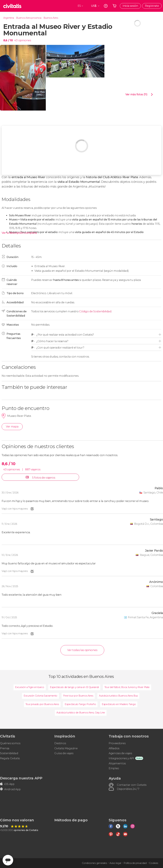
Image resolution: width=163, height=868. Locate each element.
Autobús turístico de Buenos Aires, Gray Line (81, 713)
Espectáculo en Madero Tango (119, 704)
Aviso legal (115, 863)
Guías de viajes (64, 753)
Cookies (154, 863)
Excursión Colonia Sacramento (40, 696)
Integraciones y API (121, 758)
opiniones (25, 40)
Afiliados (114, 748)
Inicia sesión (130, 6)
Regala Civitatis (10, 758)
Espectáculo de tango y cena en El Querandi (74, 687)
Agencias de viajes (120, 753)
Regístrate (152, 6)
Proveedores (117, 743)
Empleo (114, 768)
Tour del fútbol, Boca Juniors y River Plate (127, 687)
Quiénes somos (10, 743)
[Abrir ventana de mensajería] (8, 860)
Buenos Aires (51, 18)
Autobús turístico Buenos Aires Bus (118, 696)
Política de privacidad (135, 863)
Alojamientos (117, 763)
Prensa (5, 748)
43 (16, 40)
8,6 (8, 40)
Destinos (60, 743)
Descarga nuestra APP (21, 778)
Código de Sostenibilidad (95, 311)
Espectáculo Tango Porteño (80, 704)
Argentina (9, 18)
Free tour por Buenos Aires (78, 696)
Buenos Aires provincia (29, 18)
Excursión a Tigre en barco (30, 687)
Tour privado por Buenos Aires (42, 704)
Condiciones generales (94, 863)
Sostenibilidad (9, 753)
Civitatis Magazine (66, 748)
